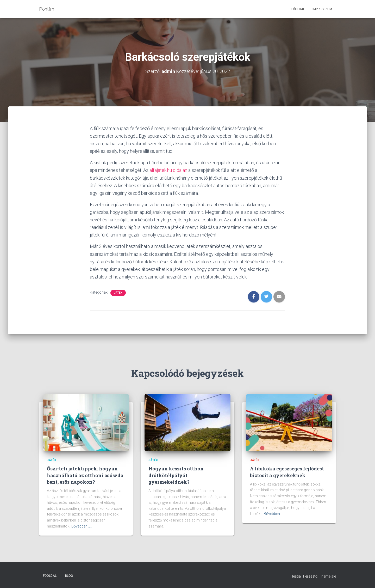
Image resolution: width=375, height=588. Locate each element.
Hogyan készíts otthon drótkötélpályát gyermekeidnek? (176, 475)
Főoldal (298, 9)
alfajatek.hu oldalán (168, 170)
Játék (118, 293)
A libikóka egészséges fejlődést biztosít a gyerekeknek (287, 472)
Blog (69, 576)
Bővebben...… (82, 526)
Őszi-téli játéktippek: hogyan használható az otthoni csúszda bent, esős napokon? (85, 475)
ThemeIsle (327, 576)
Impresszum (322, 9)
